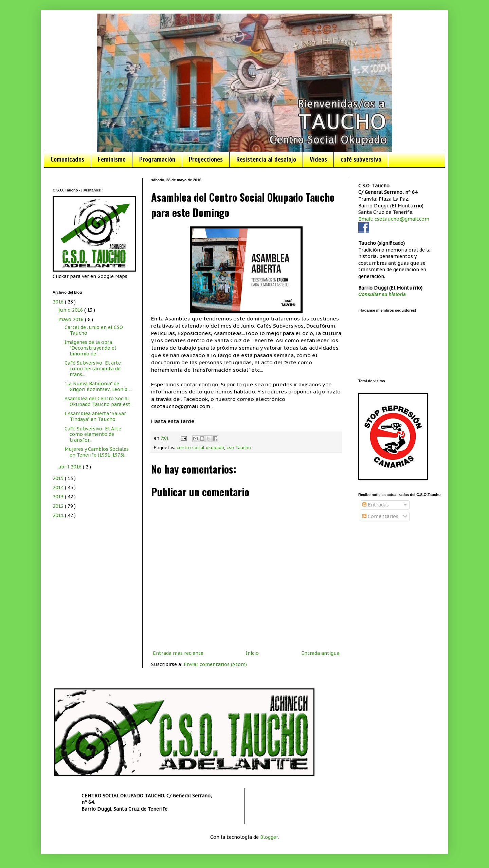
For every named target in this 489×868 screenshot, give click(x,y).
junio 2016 (71, 310)
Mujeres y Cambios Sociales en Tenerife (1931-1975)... (97, 452)
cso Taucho (239, 447)
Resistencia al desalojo (266, 160)
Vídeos (318, 160)
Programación (157, 160)
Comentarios (380, 516)
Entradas (376, 505)
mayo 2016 (72, 319)
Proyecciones (206, 160)
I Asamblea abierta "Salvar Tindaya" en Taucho (95, 416)
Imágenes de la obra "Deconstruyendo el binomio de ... (90, 348)
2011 (59, 515)
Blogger (269, 837)
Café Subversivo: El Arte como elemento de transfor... (93, 435)
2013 (59, 497)
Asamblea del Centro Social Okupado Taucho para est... (99, 401)
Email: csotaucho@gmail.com (394, 219)
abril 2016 (71, 467)
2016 (59, 302)
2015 (59, 478)
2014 (59, 487)
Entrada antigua (320, 653)
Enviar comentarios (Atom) (215, 664)
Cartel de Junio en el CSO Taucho (94, 330)
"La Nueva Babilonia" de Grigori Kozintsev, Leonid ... (98, 386)
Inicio (252, 653)
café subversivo (361, 160)
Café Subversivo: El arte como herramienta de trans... (93, 369)
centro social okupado (200, 447)
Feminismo (112, 160)
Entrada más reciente (178, 653)
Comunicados (67, 160)
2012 (59, 506)
